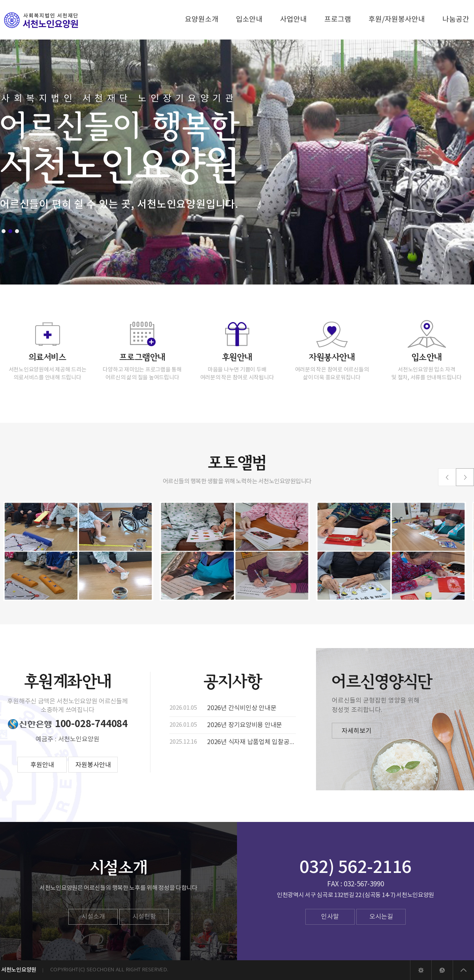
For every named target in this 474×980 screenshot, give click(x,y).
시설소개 (93, 917)
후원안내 (42, 765)
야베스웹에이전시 (442, 970)
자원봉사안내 (93, 765)
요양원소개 (202, 20)
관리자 (421, 970)
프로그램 (338, 20)
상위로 (463, 970)
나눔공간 (456, 20)
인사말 (330, 917)
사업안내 (293, 20)
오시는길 (381, 917)
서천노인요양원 (41, 20)
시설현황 (144, 917)
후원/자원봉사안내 (397, 20)
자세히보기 (356, 731)
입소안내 (249, 20)
